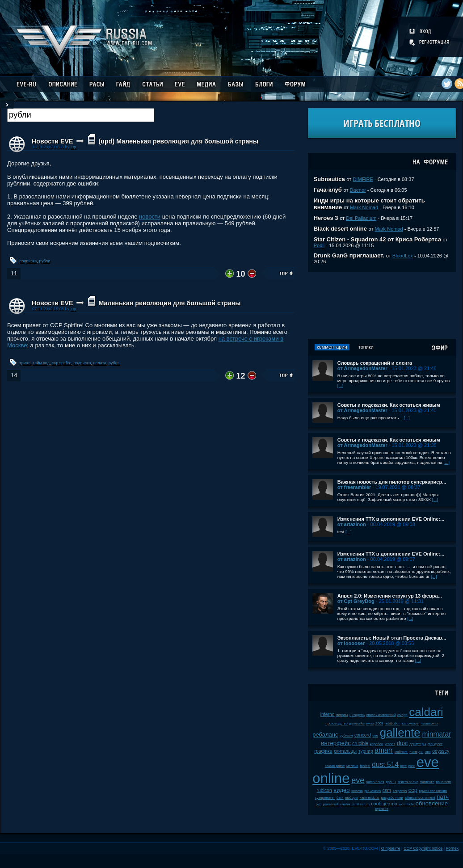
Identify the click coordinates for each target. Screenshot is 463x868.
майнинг (401, 752)
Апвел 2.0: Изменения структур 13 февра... (390, 596)
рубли (44, 261)
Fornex (452, 848)
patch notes (375, 782)
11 (14, 273)
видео (341, 790)
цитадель (357, 715)
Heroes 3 (326, 218)
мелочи (352, 766)
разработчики (392, 798)
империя (416, 752)
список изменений (381, 715)
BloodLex (403, 256)
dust (402, 743)
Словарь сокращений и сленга (375, 363)
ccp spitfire (61, 363)
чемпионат (430, 723)
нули (370, 723)
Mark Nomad (364, 207)
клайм (345, 804)
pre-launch (373, 791)
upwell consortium (433, 791)
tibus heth (444, 782)
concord (363, 735)
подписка (28, 261)
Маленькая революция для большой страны (169, 303)
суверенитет (325, 798)
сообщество (384, 804)
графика (323, 751)
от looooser (351, 643)
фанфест (435, 744)
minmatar (436, 734)
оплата (100, 363)
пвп (428, 752)
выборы (351, 798)
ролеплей (331, 804)
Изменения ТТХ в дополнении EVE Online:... (391, 519)
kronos (390, 744)
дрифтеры (418, 744)
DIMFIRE (363, 179)
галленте (427, 782)
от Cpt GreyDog (356, 601)
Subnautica (329, 179)
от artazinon (352, 524)
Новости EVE (53, 141)
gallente (400, 733)
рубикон (346, 735)
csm (387, 790)
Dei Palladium (361, 218)
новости (150, 217)
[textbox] (81, 115)
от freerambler (354, 487)
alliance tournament (420, 798)
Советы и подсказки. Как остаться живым (389, 405)
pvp (319, 804)
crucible (360, 744)
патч (443, 797)
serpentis (400, 791)
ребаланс (325, 735)
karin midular (369, 798)
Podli (319, 245)
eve (358, 780)
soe (375, 735)
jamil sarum (361, 804)
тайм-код (41, 363)
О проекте (391, 848)
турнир (366, 751)
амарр (402, 715)
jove (404, 766)
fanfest (365, 766)
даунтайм (357, 723)
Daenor (358, 190)
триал (25, 363)
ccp (413, 790)
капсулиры (410, 723)
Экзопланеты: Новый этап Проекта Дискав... (392, 638)
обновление (432, 803)
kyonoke (382, 809)
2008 (379, 723)
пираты (342, 715)
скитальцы (345, 751)
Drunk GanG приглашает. (349, 255)
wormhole (406, 804)
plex (412, 766)
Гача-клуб (328, 190)
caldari (426, 712)
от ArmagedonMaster (362, 368)
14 (14, 375)
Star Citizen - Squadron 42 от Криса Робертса (377, 239)
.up (73, 147)
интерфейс (336, 743)
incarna (357, 791)
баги (340, 798)
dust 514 (385, 765)
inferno (328, 714)
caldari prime (335, 766)
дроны (391, 782)
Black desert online (340, 229)
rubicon (324, 790)
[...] (341, 386)
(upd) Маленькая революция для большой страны (178, 141)
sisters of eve (408, 782)
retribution (393, 723)
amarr (384, 750)
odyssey (441, 751)
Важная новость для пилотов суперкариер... (392, 482)
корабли (377, 744)
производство (336, 723)
